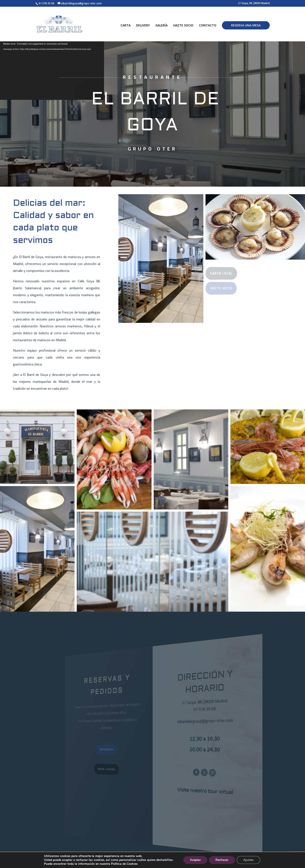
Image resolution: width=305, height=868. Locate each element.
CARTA (126, 26)
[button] (37, 447)
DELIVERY (143, 26)
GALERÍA (161, 26)
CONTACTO (208, 26)
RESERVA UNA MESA (246, 25)
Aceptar (195, 860)
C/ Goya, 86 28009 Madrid (254, 3)
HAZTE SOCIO (183, 26)
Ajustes (248, 860)
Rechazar (222, 860)
